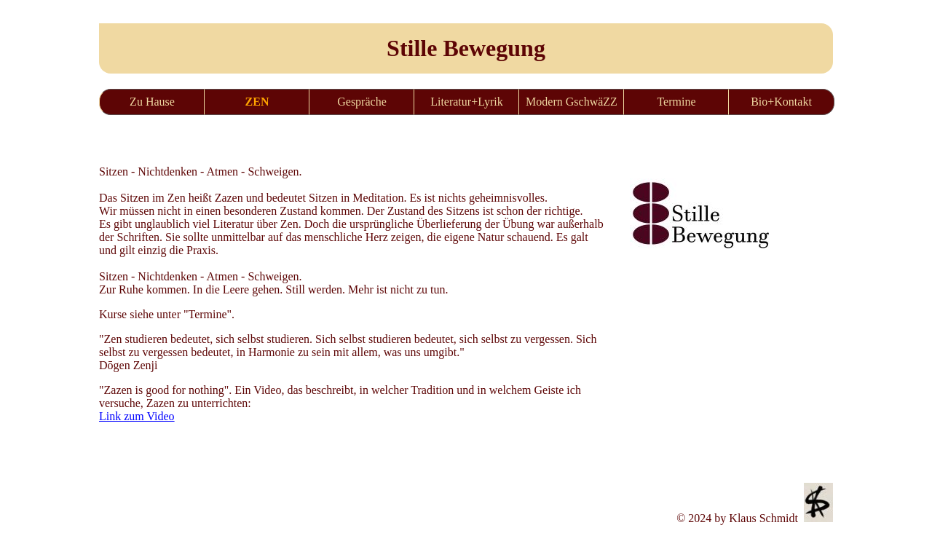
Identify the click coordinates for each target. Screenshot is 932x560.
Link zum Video (137, 416)
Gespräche (362, 102)
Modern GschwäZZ (572, 102)
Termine (676, 102)
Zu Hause (152, 102)
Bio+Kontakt (781, 102)
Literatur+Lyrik (467, 102)
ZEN (257, 102)
